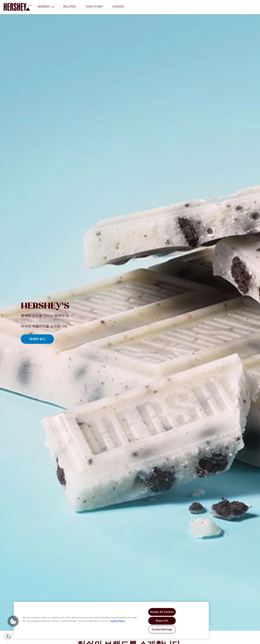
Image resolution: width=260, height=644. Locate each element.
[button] (13, 621)
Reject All (162, 621)
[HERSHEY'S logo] (17, 7)
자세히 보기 (37, 339)
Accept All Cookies (162, 612)
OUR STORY (94, 7)
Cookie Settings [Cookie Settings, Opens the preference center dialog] (162, 629)
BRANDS (46, 7)
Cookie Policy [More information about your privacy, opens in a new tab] (118, 621)
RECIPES (70, 7)
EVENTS (118, 7)
